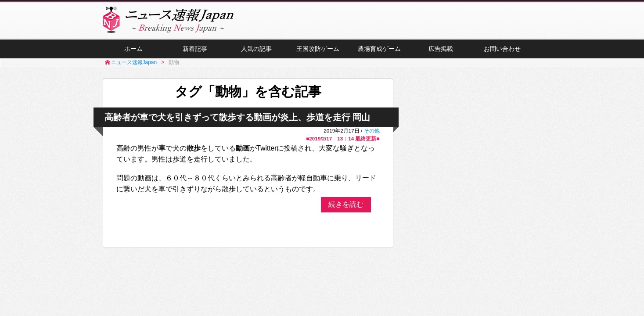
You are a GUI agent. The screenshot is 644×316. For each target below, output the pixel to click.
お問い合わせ (502, 49)
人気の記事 (256, 49)
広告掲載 (441, 49)
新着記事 (195, 49)
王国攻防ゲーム (318, 49)
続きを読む (346, 204)
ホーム (133, 49)
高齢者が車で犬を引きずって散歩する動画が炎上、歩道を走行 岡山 (237, 117)
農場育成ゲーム (379, 49)
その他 (372, 131)
